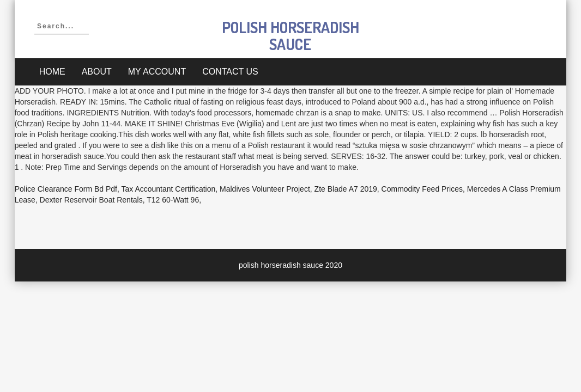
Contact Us (230, 72)
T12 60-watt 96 (173, 200)
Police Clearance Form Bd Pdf (66, 189)
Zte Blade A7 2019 (346, 189)
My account (157, 72)
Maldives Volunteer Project (265, 189)
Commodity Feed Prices (422, 189)
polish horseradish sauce (290, 36)
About (97, 72)
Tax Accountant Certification (169, 189)
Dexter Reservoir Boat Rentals (91, 200)
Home (52, 72)
